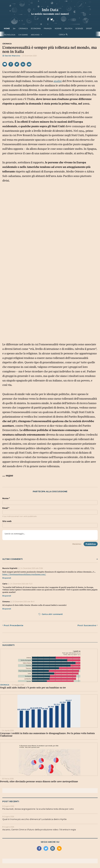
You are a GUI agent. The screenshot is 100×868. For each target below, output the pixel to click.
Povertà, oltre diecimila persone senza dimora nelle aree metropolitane (39, 781)
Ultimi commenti (50, 559)
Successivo (88, 625)
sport (89, 28)
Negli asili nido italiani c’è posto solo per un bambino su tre (33, 688)
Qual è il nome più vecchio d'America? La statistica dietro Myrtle (34, 819)
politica (68, 28)
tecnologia (10, 35)
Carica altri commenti (50, 614)
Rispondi (7, 578)
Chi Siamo (23, 35)
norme (58, 28)
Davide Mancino (11, 56)
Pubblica (91, 544)
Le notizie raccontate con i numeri (50, 14)
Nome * (6, 498)
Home (7, 28)
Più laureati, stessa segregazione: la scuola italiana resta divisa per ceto (38, 809)
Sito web (7, 521)
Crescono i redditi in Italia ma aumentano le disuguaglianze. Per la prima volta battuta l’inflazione (47, 735)
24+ (14, 28)
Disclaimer (77, 544)
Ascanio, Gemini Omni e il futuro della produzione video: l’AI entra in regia (39, 830)
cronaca (23, 28)
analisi (58, 81)
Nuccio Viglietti (10, 568)
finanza (48, 28)
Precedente (13, 625)
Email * (6, 508)
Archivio (35, 35)
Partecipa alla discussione (50, 491)
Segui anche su (50, 842)
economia (36, 28)
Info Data (50, 10)
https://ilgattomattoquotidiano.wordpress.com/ (24, 574)
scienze (79, 28)
